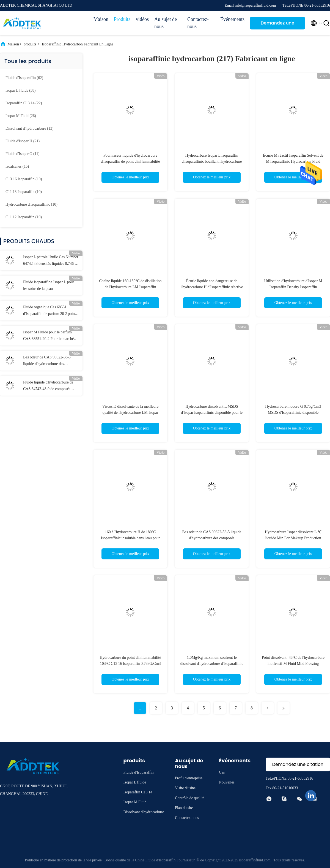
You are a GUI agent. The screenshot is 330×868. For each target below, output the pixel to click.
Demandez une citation (277, 25)
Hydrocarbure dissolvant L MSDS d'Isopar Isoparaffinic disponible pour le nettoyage (212, 413)
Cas (222, 772)
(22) (24, 103)
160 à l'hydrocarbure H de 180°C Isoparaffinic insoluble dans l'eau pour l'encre (130, 538)
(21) (23, 141)
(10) (24, 179)
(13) (29, 128)
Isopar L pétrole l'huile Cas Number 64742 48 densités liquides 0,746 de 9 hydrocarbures (51, 261)
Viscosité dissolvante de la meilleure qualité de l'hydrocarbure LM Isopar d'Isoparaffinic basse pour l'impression (130, 413)
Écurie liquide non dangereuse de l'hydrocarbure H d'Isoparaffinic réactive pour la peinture (212, 287)
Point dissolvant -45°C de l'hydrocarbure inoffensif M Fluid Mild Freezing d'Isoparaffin (293, 664)
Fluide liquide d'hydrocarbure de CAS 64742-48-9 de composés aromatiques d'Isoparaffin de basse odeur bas (50, 386)
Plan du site (184, 808)
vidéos (142, 19)
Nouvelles (227, 782)
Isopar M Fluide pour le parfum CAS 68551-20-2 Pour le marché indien (48, 336)
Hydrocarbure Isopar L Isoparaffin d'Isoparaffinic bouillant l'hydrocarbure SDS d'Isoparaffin (212, 161)
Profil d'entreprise (189, 778)
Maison (101, 19)
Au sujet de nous (166, 23)
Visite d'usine (185, 788)
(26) (21, 116)
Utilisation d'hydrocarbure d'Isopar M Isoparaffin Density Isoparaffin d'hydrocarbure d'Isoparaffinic (293, 287)
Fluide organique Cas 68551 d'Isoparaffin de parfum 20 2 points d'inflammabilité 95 (50, 311)
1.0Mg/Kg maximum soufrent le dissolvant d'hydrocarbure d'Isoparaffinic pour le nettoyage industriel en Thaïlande (212, 664)
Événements (232, 19)
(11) (23, 154)
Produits (122, 19)
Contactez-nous (198, 23)
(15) (17, 166)
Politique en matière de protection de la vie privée (63, 860)
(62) (24, 78)
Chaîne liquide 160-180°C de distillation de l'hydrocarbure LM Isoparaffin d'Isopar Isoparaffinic (130, 287)
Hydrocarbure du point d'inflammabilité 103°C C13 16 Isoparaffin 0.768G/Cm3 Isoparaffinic (130, 664)
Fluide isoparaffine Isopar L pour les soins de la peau (49, 285)
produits (30, 44)
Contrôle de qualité (190, 798)
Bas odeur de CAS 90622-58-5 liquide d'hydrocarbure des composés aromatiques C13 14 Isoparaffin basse (47, 361)
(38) (21, 90)
